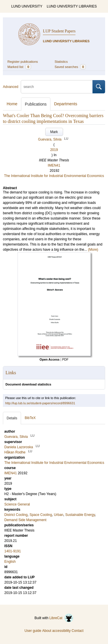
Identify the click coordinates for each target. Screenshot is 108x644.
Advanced (11, 87)
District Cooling (16, 515)
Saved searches (70, 67)
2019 (54, 150)
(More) (93, 250)
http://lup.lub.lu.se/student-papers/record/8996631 (40, 403)
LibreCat (61, 618)
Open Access (49, 359)
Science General (17, 504)
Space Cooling (41, 515)
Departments (66, 104)
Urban (59, 515)
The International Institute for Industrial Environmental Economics (54, 176)
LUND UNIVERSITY (27, 6)
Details (12, 418)
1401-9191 (13, 551)
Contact (78, 631)
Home (12, 104)
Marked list (19, 67)
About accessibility (56, 631)
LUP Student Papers (59, 31)
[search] (57, 87)
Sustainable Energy (80, 515)
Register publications (23, 62)
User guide (33, 631)
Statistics (61, 62)
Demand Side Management (25, 520)
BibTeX (30, 418)
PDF (65, 359)
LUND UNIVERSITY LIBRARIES (72, 6)
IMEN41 (54, 165)
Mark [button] (54, 132)
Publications (36, 104)
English (10, 562)
